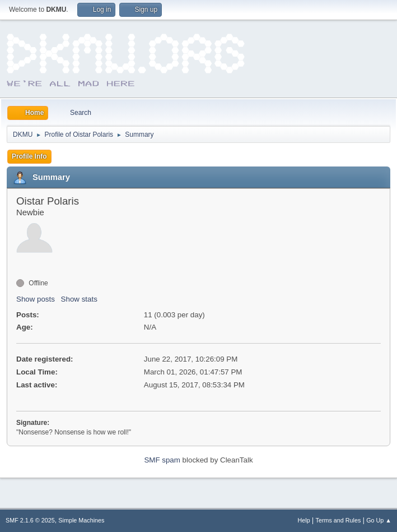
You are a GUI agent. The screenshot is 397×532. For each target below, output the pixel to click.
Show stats (79, 299)
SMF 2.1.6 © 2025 (30, 520)
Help (304, 520)
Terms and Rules (338, 520)
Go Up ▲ (379, 520)
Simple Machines (81, 520)
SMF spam (162, 460)
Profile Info (29, 156)
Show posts (36, 299)
